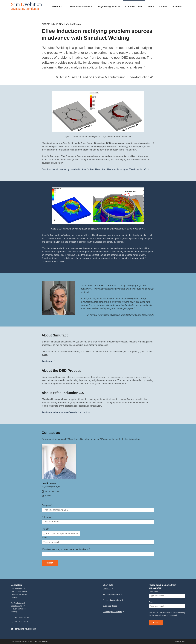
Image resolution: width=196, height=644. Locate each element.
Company (47, 505)
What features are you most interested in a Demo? (66, 549)
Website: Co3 (180, 641)
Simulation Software (111, 594)
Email (45, 538)
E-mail (48, 496)
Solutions (107, 589)
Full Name (47, 517)
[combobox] (46, 534)
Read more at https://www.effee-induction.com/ (64, 412)
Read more (47, 361)
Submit (50, 563)
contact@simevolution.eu (26, 629)
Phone (45, 529)
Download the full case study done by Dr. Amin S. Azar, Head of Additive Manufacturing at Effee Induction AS (94, 169)
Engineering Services (112, 600)
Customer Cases (110, 606)
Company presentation (112, 612)
